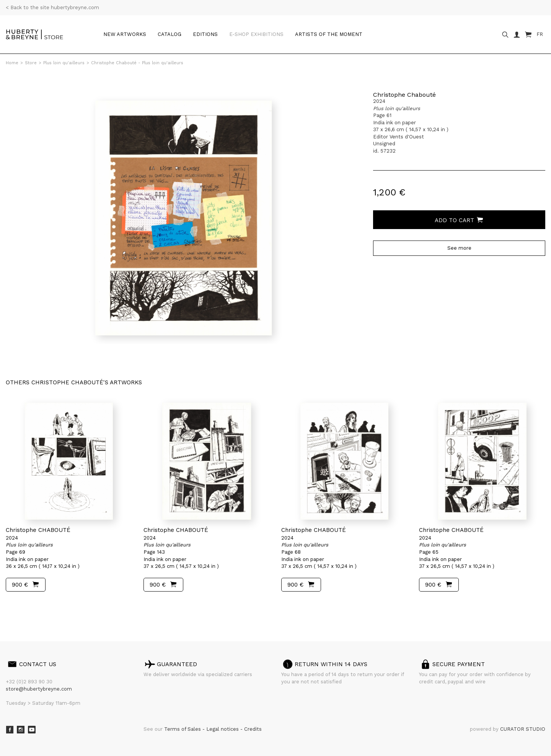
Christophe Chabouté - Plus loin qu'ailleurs (137, 63)
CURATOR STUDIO (523, 729)
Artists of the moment (329, 34)
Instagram (21, 730)
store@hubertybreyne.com (39, 689)
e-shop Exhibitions (256, 34)
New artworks (125, 34)
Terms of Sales (183, 729)
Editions (205, 34)
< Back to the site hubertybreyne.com (52, 7)
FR (540, 34)
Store (31, 63)
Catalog (170, 34)
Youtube (32, 730)
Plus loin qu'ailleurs (64, 63)
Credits (253, 729)
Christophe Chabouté (404, 95)
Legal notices (223, 729)
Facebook (10, 730)
